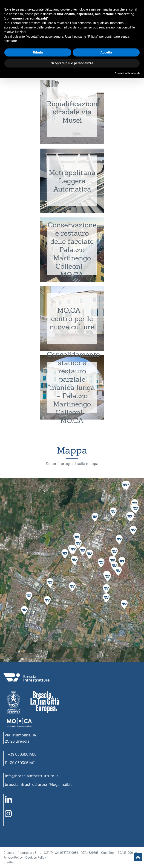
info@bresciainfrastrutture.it (32, 776)
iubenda (135, 73)
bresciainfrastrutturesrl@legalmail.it (38, 784)
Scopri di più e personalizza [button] (72, 63)
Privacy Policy (13, 857)
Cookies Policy (36, 857)
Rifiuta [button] (38, 52)
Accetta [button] (106, 52)
